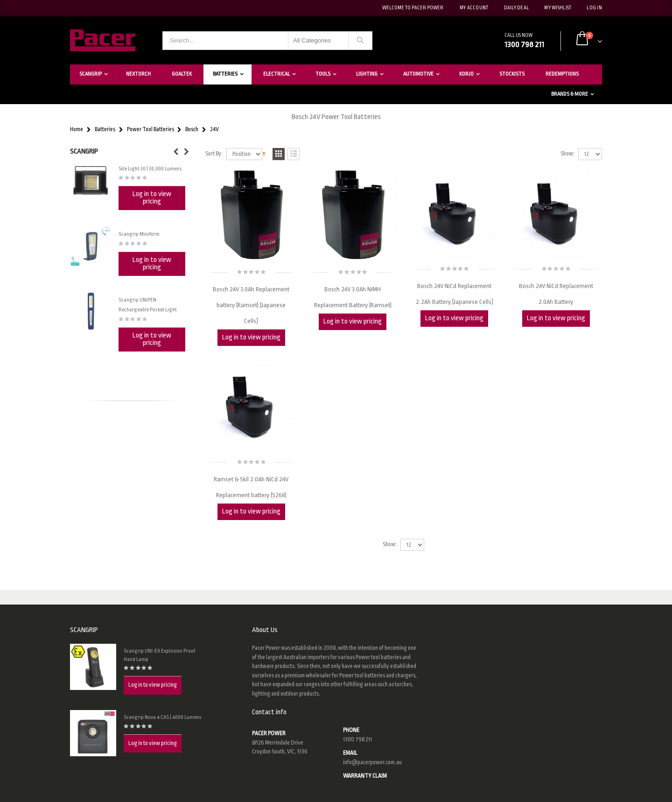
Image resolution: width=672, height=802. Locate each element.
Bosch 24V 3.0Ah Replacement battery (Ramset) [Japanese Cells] (251, 305)
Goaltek (182, 74)
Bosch (192, 130)
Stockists (512, 74)
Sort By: (214, 154)
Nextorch (138, 74)
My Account (474, 8)
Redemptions (562, 74)
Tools (323, 74)
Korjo (466, 74)
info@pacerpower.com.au (372, 762)
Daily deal (517, 8)
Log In (594, 8)
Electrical (276, 74)
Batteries (225, 74)
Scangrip (91, 74)
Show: (567, 154)
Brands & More (570, 94)
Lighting (367, 74)
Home (77, 130)
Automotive (418, 74)
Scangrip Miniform (139, 234)
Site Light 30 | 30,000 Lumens (150, 169)
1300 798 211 (357, 739)
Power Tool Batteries (150, 130)
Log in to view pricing (251, 337)
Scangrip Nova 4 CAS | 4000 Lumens (162, 717)
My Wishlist (558, 8)
